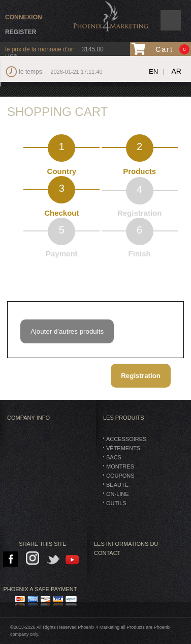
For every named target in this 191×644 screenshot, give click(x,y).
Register (21, 32)
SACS (114, 457)
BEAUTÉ (117, 485)
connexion (24, 17)
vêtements (123, 448)
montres (120, 466)
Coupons (120, 476)
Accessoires (126, 439)
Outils (116, 503)
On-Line (118, 494)
